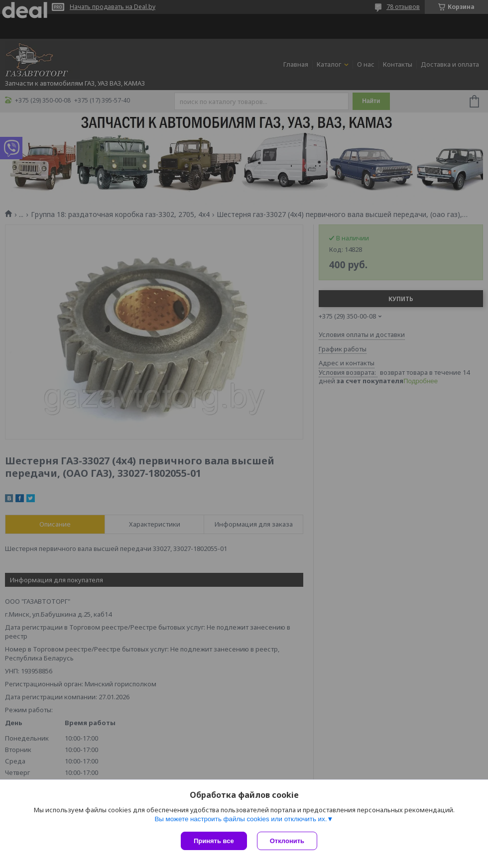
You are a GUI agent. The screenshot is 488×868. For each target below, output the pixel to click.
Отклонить (287, 841)
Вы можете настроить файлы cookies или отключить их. (241, 819)
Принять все (214, 841)
